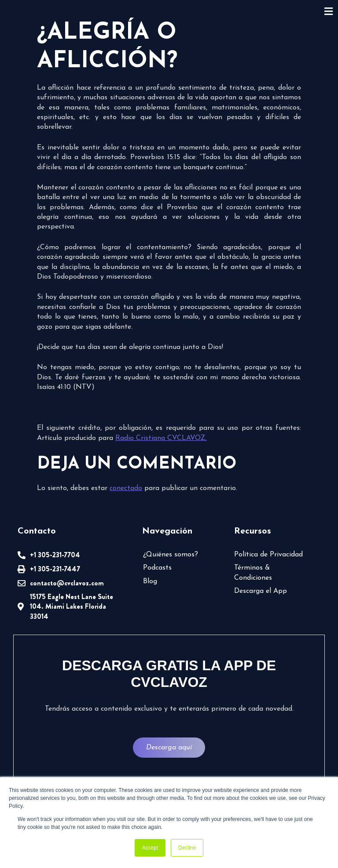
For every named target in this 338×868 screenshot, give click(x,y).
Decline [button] (187, 848)
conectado (126, 488)
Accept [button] (150, 848)
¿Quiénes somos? (171, 555)
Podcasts (157, 568)
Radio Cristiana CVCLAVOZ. (161, 438)
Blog (150, 581)
